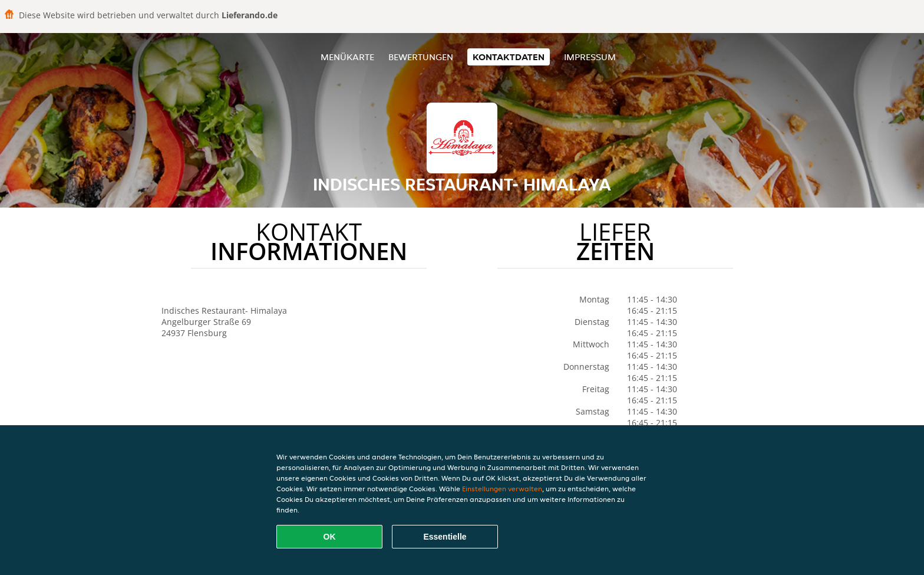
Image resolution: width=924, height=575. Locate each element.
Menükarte (347, 57)
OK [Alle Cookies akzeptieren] (330, 537)
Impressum (590, 57)
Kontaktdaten (509, 57)
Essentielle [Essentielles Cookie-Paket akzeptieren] (445, 537)
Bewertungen (421, 57)
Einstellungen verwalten (502, 489)
